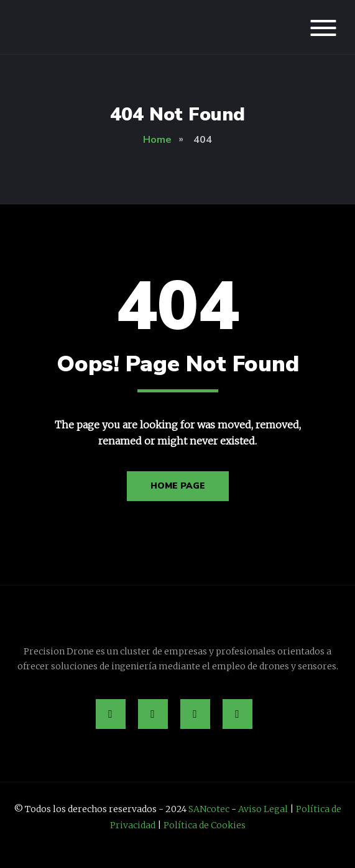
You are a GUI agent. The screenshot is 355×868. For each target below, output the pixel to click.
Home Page (178, 486)
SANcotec (209, 809)
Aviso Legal (263, 809)
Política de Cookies (205, 825)
